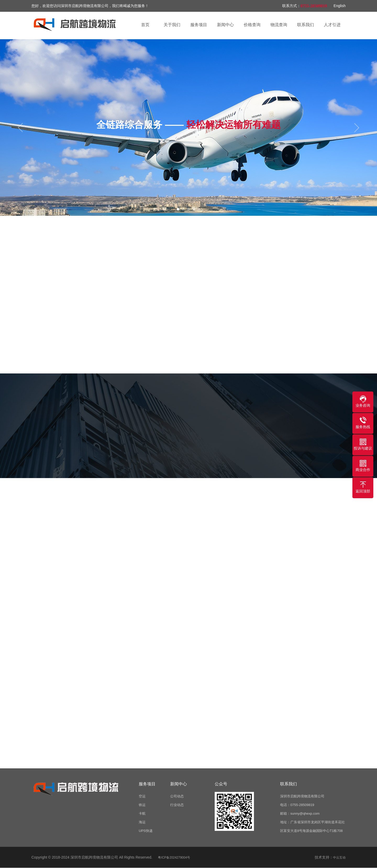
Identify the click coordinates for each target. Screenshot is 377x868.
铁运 (142, 805)
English (340, 6)
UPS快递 (146, 831)
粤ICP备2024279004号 (174, 858)
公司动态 (177, 796)
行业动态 (177, 805)
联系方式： (291, 6)
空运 (142, 796)
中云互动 (339, 858)
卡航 (142, 813)
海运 (142, 822)
